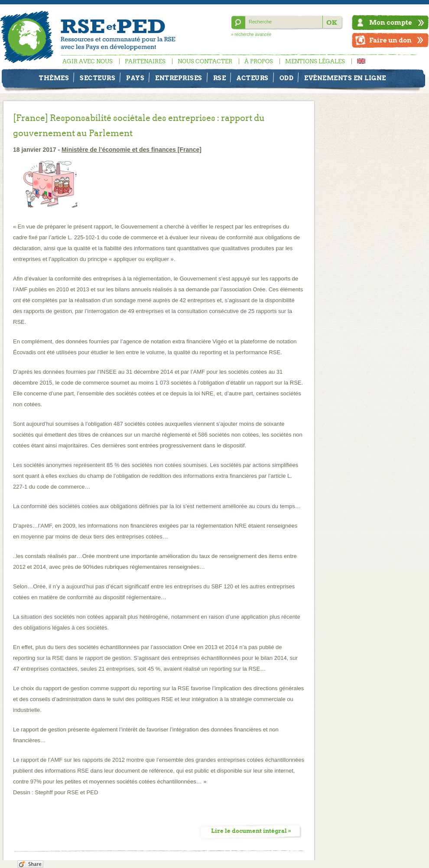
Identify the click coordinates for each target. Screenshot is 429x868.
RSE (220, 78)
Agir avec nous (88, 61)
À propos (259, 61)
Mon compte (391, 22)
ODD (287, 78)
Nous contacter (205, 61)
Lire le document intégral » (251, 831)
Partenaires (145, 61)
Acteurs (253, 78)
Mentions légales (315, 61)
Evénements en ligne (345, 78)
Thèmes (54, 78)
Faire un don (390, 40)
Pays (135, 78)
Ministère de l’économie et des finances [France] (132, 150)
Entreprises (179, 78)
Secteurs (97, 78)
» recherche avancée (251, 34)
